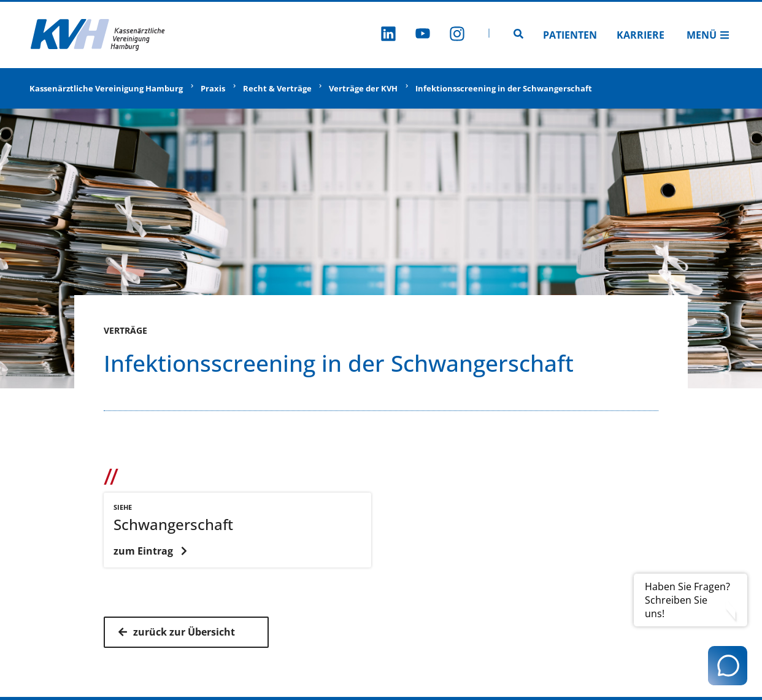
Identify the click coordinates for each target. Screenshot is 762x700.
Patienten (570, 35)
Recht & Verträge (277, 88)
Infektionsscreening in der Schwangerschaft (504, 88)
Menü (708, 35)
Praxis (213, 88)
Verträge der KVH (363, 88)
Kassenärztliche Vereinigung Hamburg (106, 88)
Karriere (641, 35)
